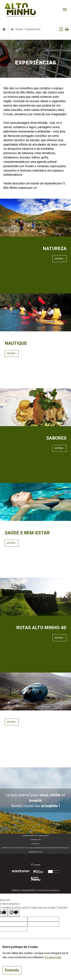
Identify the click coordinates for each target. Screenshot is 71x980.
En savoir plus (53, 957)
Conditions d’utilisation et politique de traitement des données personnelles (35, 848)
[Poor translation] (14, 913)
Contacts (35, 844)
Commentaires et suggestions (36, 836)
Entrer (59, 259)
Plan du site (36, 840)
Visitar (19, 29)
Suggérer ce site (35, 852)
